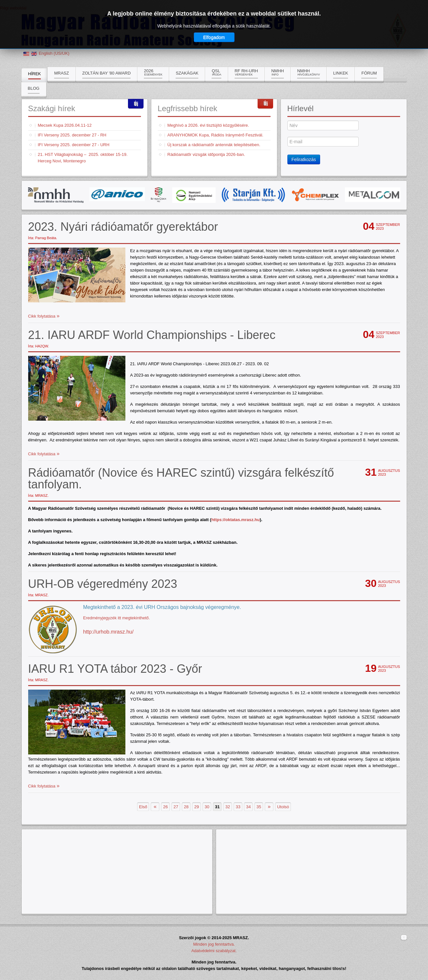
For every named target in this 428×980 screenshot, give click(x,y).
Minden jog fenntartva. (214, 944)
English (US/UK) (54, 53)
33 (238, 807)
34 (248, 807)
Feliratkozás (304, 159)
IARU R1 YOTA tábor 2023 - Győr (115, 669)
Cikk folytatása (42, 316)
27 (176, 807)
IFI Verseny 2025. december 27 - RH (72, 135)
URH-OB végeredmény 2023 (103, 584)
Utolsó (283, 807)
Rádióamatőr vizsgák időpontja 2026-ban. (206, 154)
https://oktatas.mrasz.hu (236, 520)
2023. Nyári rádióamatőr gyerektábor (123, 227)
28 (186, 807)
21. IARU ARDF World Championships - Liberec (152, 335)
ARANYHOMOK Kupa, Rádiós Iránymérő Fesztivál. (215, 135)
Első (143, 807)
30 (207, 807)
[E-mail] (323, 142)
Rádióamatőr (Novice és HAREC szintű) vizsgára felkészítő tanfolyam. (181, 478)
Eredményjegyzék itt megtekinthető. (117, 618)
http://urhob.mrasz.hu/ (109, 632)
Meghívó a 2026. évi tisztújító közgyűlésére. (208, 125)
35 (259, 807)
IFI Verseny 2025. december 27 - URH (74, 145)
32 (227, 807)
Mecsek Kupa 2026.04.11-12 (65, 125)
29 (196, 807)
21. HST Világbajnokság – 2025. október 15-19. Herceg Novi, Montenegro (83, 158)
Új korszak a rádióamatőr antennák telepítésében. (214, 145)
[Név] (323, 125)
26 (165, 807)
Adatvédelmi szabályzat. (214, 951)
